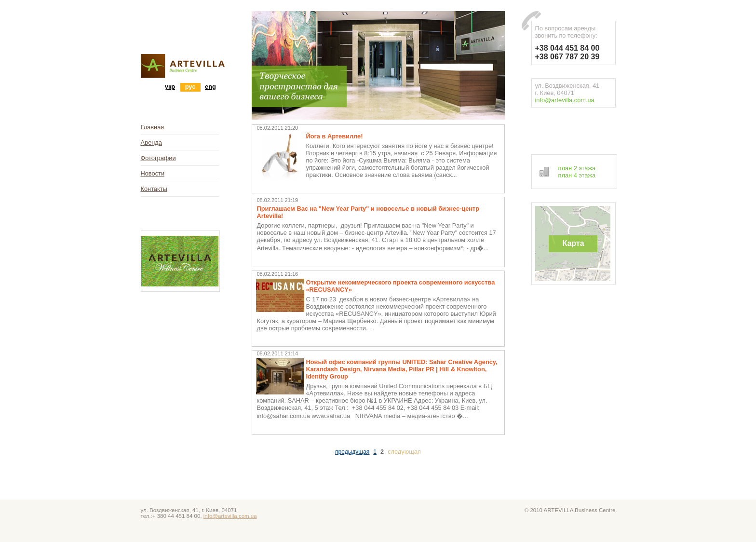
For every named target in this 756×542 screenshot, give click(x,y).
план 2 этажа (577, 168)
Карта (573, 243)
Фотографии (158, 158)
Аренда (151, 142)
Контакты (154, 189)
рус (190, 87)
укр (170, 87)
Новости (153, 173)
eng (210, 87)
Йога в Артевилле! (335, 136)
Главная (153, 127)
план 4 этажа (577, 175)
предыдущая (352, 452)
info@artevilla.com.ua (565, 100)
